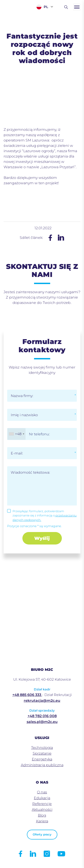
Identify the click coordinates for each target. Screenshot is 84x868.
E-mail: (17, 453)
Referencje (42, 804)
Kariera (42, 821)
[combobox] (16, 434)
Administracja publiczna (42, 765)
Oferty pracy (42, 834)
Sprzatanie (42, 753)
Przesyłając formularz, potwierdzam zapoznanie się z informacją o (45, 515)
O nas (42, 792)
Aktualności (42, 810)
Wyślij (42, 538)
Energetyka (42, 759)
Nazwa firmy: (22, 396)
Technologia (42, 748)
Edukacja (42, 798)
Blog (42, 815)
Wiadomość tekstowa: (30, 472)
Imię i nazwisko (24, 415)
